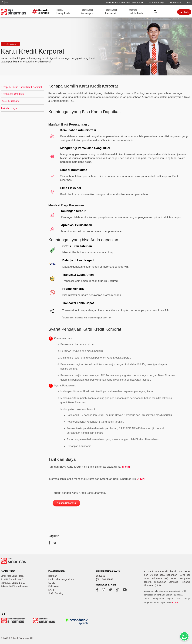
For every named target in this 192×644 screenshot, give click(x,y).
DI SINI (141, 479)
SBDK (52, 583)
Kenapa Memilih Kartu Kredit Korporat (21, 87)
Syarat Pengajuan (10, 101)
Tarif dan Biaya (9, 108)
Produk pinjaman (11, 44)
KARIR (52, 590)
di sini (126, 467)
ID (2, 2)
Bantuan (175, 2)
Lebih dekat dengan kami (61, 579)
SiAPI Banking (56, 593)
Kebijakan (54, 586)
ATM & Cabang (156, 2)
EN (7, 2)
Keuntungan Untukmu (12, 94)
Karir (189, 2)
